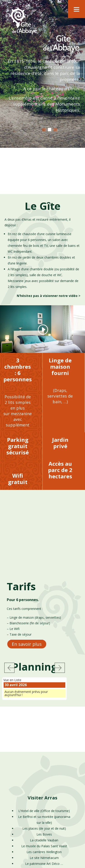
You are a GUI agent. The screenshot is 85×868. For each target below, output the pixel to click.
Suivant (60, 584)
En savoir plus (27, 561)
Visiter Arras (42, 714)
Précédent (9, 584)
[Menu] (76, 9)
